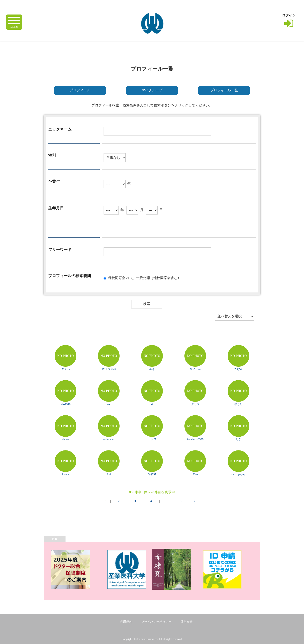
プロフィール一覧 (224, 90)
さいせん (195, 369)
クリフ (195, 404)
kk (152, 404)
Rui (109, 474)
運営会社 (187, 622)
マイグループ (152, 90)
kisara (65, 474)
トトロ (152, 439)
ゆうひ (239, 404)
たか (238, 439)
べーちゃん (239, 474)
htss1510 (66, 404)
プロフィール (80, 90)
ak (109, 404)
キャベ (66, 369)
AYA (195, 474)
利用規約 (126, 622)
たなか (239, 369)
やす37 (152, 474)
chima (66, 439)
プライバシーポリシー (156, 622)
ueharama (109, 439)
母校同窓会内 (118, 278)
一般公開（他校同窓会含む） (158, 278)
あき (152, 369)
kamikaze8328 (195, 439)
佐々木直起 (109, 369)
